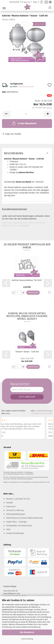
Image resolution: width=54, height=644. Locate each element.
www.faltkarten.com (12, 593)
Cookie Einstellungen (15, 533)
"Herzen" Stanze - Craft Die (27, 352)
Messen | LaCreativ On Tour (18, 499)
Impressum (11, 506)
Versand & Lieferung (15, 510)
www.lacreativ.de (11, 591)
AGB (8, 529)
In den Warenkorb (24, 123)
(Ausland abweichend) (26, 87)
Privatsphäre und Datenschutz (19, 526)
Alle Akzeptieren (27, 632)
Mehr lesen (8, 432)
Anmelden (24, 225)
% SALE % (26, 2)
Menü (4, 8)
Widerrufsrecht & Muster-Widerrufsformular (24, 518)
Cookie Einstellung (27, 639)
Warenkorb (33, 293)
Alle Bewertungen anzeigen (42, 413)
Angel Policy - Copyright (16, 522)
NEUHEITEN (14, 2)
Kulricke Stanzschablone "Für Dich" (27, 280)
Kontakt (9, 503)
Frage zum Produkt (13, 134)
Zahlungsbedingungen (16, 514)
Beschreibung (14, 153)
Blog (35, 2)
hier (49, 482)
